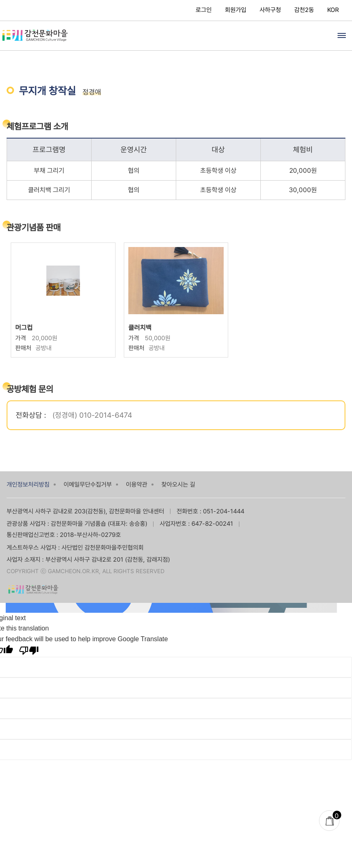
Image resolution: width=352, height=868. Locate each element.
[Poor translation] (29, 650)
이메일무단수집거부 (88, 485)
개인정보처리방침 (28, 485)
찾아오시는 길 (178, 485)
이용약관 (137, 485)
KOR (333, 10)
